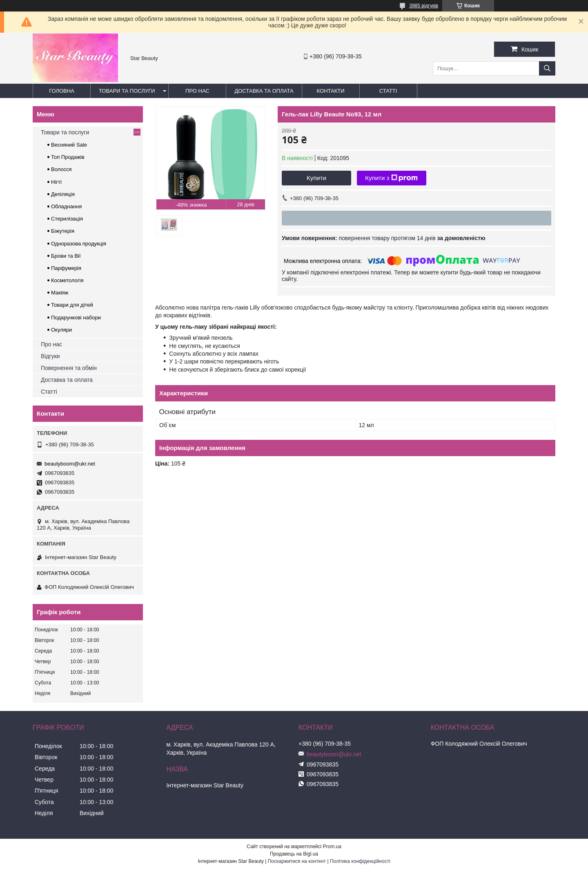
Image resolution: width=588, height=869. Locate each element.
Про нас (197, 91)
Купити (316, 178)
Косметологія (67, 280)
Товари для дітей (72, 305)
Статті (388, 91)
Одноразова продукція (79, 244)
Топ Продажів (68, 157)
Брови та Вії (66, 256)
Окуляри (61, 330)
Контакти (331, 91)
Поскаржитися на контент (297, 861)
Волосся (61, 169)
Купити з (391, 178)
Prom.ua (332, 847)
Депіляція (63, 194)
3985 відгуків (424, 6)
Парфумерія (66, 268)
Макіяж (60, 293)
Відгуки (50, 356)
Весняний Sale (69, 145)
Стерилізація (67, 219)
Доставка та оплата (264, 91)
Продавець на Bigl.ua (294, 854)
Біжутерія (63, 231)
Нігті (56, 182)
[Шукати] (547, 68)
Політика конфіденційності (360, 861)
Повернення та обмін (69, 368)
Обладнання (66, 206)
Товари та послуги (127, 91)
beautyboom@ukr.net (70, 464)
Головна (62, 91)
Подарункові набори (76, 318)
